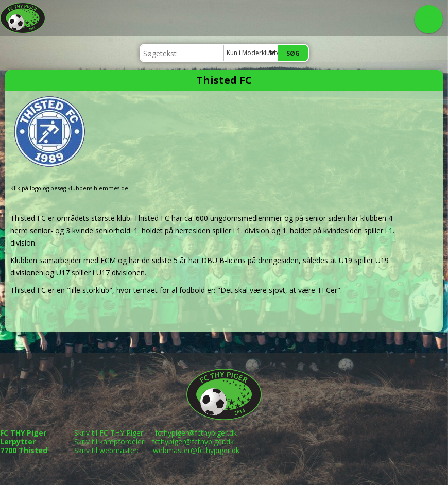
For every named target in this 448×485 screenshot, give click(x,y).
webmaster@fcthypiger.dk (196, 450)
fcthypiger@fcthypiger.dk (196, 433)
